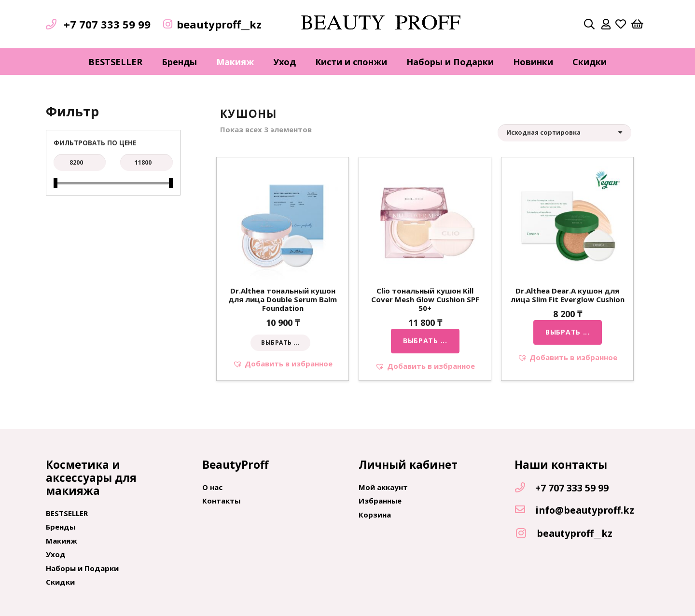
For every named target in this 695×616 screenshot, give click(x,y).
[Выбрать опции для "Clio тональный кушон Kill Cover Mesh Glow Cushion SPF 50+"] (425, 341)
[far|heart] (621, 24)
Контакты (221, 501)
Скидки (60, 582)
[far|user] (606, 24)
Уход (56, 554)
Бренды (61, 527)
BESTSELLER (67, 513)
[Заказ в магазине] (564, 133)
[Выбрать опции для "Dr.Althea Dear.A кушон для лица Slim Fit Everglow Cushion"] (568, 332)
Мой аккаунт (383, 487)
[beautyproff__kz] (526, 534)
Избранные (380, 501)
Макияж (62, 541)
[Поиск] (589, 24)
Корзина (375, 515)
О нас (212, 487)
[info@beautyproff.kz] (525, 510)
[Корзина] (638, 24)
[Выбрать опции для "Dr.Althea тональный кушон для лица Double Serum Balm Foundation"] (280, 343)
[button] (283, 364)
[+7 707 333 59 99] (525, 488)
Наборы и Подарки (82, 568)
